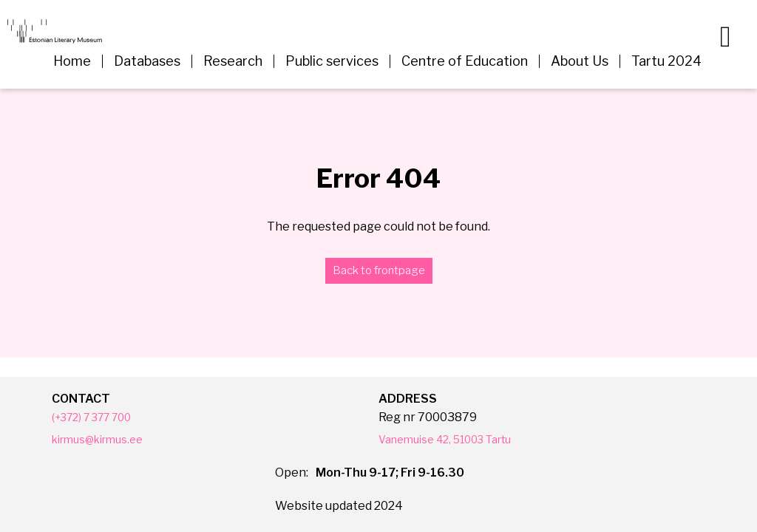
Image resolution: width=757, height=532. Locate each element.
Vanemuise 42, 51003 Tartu (455, 439)
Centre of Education (465, 61)
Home (72, 61)
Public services (332, 61)
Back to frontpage (379, 270)
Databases (147, 61)
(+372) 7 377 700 (98, 417)
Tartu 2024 (666, 61)
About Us (580, 61)
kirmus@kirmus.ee (104, 439)
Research (233, 61)
